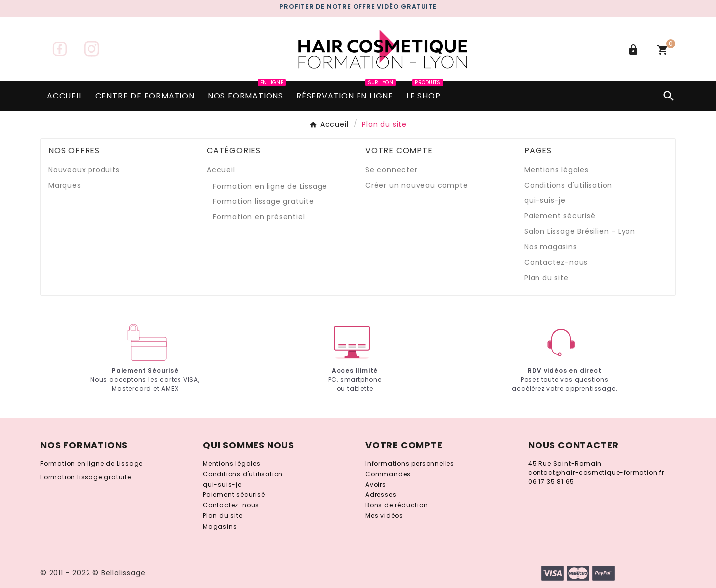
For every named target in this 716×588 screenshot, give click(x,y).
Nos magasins (551, 247)
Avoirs (376, 484)
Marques (65, 185)
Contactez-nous (556, 262)
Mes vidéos (384, 516)
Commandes (388, 474)
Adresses (381, 495)
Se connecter (392, 170)
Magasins (220, 527)
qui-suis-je (545, 200)
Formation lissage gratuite (264, 201)
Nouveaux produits (84, 170)
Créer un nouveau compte (417, 185)
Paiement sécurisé (560, 216)
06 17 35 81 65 (551, 481)
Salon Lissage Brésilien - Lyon (580, 231)
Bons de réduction (397, 505)
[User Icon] (635, 50)
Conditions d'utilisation (568, 185)
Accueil (221, 170)
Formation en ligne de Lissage (270, 186)
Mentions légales (556, 170)
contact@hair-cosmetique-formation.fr (596, 472)
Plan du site (546, 278)
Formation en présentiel (259, 217)
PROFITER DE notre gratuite (358, 7)
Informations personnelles (410, 463)
